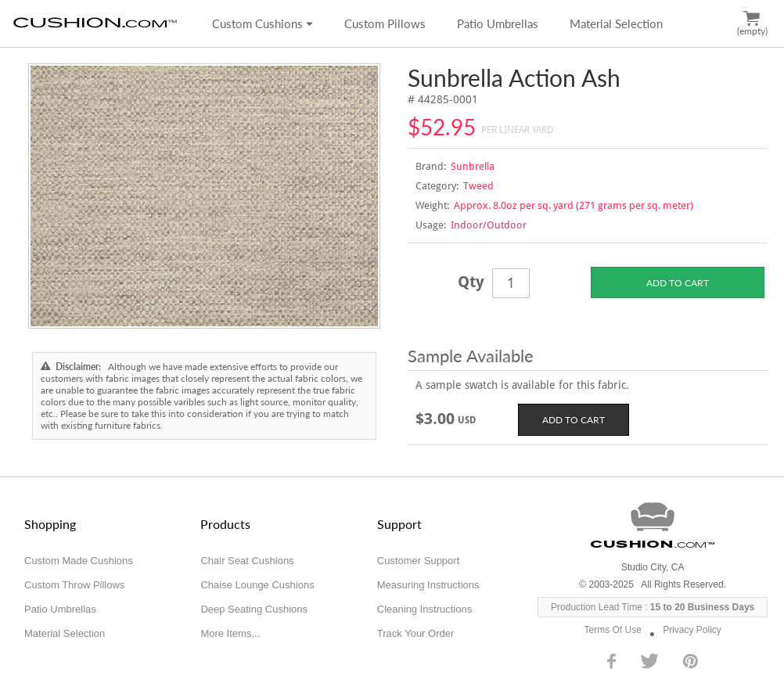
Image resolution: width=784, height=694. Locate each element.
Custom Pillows (385, 23)
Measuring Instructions (428, 585)
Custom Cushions (263, 23)
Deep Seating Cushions (254, 609)
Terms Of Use (613, 630)
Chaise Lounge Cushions (257, 585)
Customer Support (419, 561)
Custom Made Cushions (79, 561)
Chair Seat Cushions (247, 561)
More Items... (230, 633)
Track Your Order (416, 633)
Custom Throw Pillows (74, 585)
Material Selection (616, 23)
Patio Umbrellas (498, 23)
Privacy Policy (692, 630)
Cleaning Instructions (424, 609)
